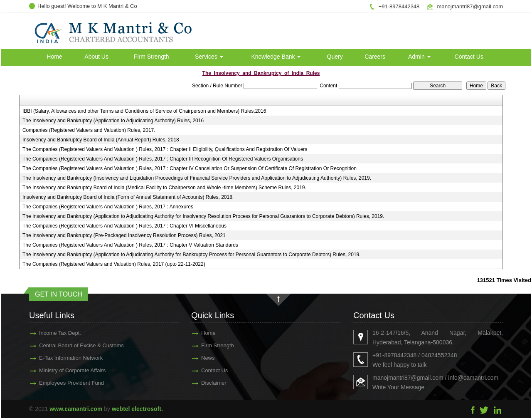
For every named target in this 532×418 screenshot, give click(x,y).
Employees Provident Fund (59, 383)
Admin (419, 57)
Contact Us (469, 57)
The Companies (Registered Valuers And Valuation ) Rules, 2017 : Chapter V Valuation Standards (130, 245)
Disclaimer (202, 383)
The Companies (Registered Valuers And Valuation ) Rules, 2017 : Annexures (108, 207)
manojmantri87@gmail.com (470, 6)
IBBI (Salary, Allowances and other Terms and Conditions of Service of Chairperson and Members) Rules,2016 (144, 111)
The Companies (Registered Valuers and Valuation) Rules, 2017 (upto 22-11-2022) (114, 264)
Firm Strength (151, 57)
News (196, 358)
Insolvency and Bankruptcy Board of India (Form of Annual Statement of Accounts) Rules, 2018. (128, 197)
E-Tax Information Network (59, 358)
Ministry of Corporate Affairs (60, 370)
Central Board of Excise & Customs (69, 345)
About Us (96, 57)
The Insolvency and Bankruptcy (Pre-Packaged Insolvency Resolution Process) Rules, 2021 (124, 235)
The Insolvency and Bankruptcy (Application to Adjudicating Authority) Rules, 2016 (113, 121)
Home (54, 57)
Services (209, 57)
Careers (375, 57)
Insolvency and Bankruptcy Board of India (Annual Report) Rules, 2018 (101, 140)
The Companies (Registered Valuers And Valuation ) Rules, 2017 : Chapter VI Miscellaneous (124, 226)
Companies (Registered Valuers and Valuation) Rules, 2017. (89, 130)
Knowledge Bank (276, 57)
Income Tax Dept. (48, 333)
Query (335, 57)
